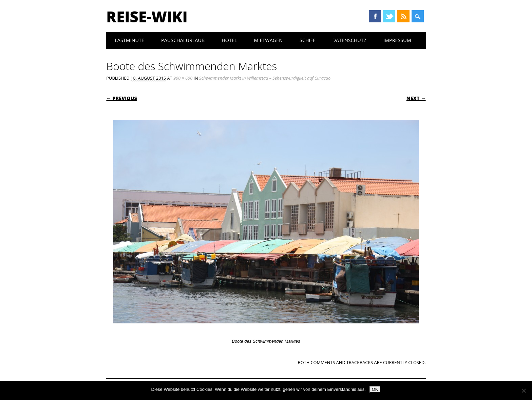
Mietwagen (268, 40)
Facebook (375, 16)
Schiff (307, 40)
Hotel (229, 40)
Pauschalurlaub (183, 40)
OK (375, 389)
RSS (403, 16)
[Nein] (524, 391)
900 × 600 (183, 78)
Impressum (397, 40)
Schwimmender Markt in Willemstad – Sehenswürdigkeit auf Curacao (265, 78)
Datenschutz (349, 40)
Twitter (389, 16)
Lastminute (129, 40)
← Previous (122, 98)
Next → (416, 98)
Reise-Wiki (147, 17)
